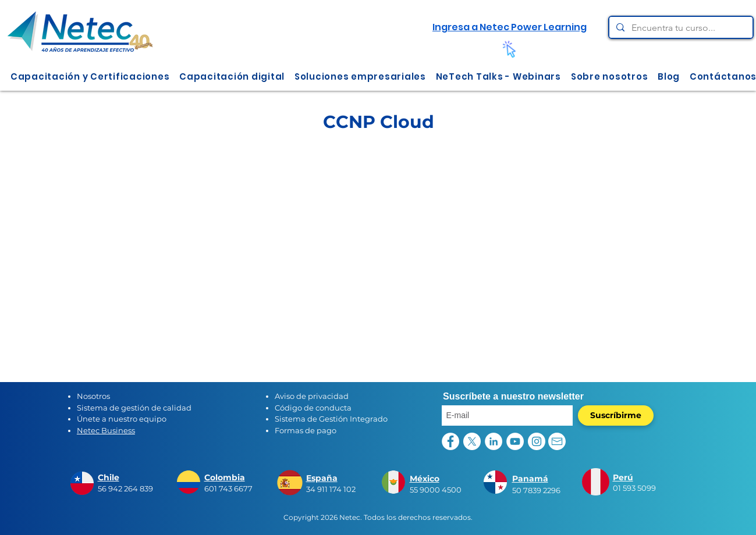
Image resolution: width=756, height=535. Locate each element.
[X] (472, 441)
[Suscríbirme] (616, 415)
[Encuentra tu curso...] (680, 28)
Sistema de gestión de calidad (134, 408)
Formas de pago (306, 430)
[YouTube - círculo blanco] (515, 441)
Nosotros (93, 396)
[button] (90, 76)
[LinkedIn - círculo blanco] (494, 441)
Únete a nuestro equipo (122, 419)
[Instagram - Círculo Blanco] (537, 441)
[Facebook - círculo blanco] (450, 441)
